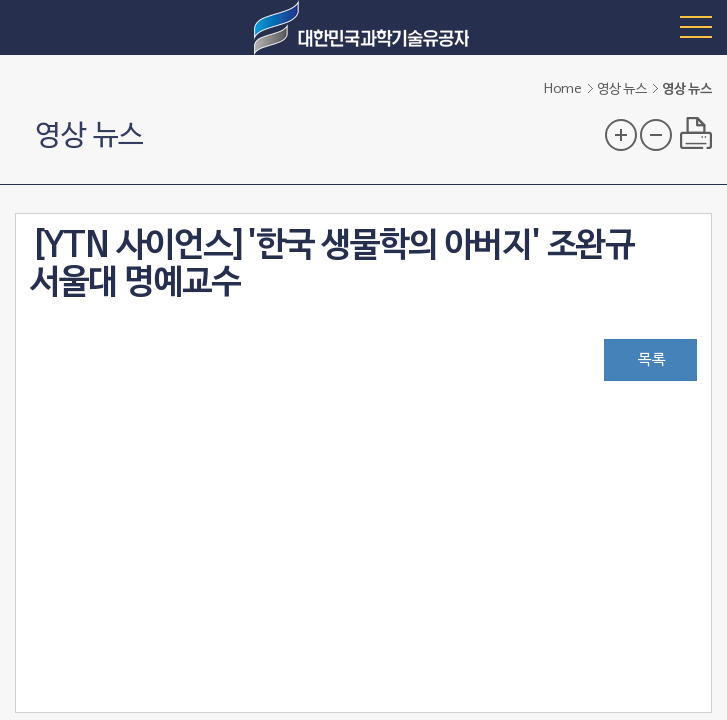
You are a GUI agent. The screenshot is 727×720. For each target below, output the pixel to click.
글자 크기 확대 (621, 135)
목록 (652, 360)
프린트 (696, 133)
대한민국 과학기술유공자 (364, 27)
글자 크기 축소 (656, 135)
